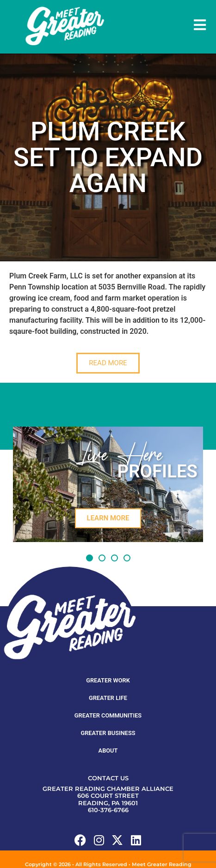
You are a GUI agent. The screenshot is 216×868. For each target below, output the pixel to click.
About (108, 732)
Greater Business (108, 715)
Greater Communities (108, 697)
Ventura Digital (146, 854)
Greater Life (108, 680)
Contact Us (108, 760)
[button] (89, 540)
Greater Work (108, 662)
